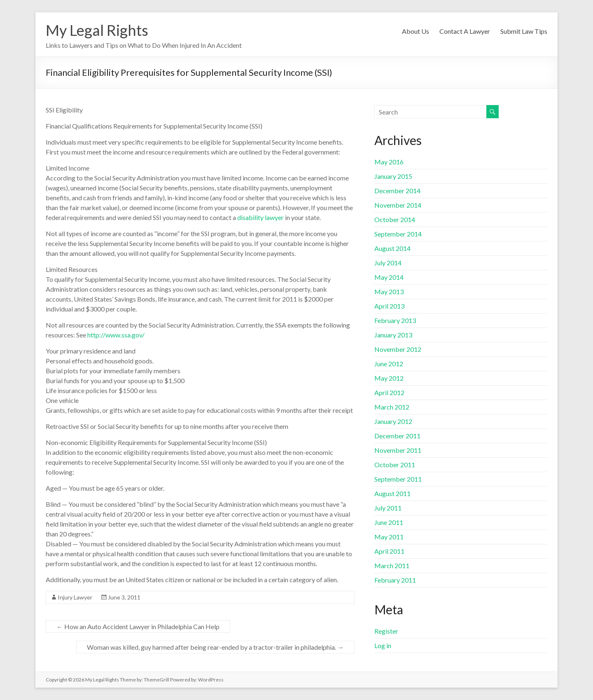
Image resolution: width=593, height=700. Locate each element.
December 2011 (397, 436)
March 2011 (392, 565)
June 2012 (389, 364)
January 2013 (393, 335)
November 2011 (398, 450)
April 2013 (389, 306)
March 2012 (392, 407)
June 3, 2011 (124, 597)
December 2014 (397, 191)
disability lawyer (260, 217)
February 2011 (395, 580)
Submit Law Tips (524, 31)
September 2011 (398, 479)
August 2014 (392, 248)
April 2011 (389, 551)
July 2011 (388, 508)
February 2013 (395, 320)
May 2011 (389, 537)
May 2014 (389, 277)
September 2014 (398, 234)
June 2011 (389, 522)
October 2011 (395, 465)
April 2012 (389, 392)
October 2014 (395, 219)
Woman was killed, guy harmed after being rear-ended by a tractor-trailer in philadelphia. (215, 647)
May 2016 (389, 162)
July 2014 (388, 263)
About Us (416, 31)
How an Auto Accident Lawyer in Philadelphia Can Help (138, 626)
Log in (383, 645)
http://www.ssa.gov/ (116, 335)
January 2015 (393, 176)
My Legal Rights (97, 30)
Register (386, 631)
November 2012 (398, 349)
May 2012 (389, 378)
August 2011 (392, 493)
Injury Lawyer (75, 597)
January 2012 (393, 421)
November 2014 (398, 205)
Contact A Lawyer (465, 31)
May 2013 (389, 291)
